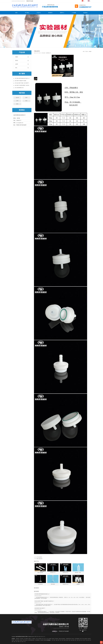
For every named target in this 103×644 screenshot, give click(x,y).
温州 (17, 101)
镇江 (76, 640)
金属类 (17, 64)
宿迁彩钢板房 (77, 639)
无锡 (56, 640)
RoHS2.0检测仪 (49, 639)
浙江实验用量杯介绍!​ (19, 88)
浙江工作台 (44, 639)
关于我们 (27, 13)
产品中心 (39, 13)
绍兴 (26, 101)
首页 (16, 13)
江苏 (52, 640)
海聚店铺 (18, 639)
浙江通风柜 (26, 639)
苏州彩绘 (57, 639)
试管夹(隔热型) (39, 557)
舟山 (25, 642)
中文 (83, 1)
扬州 (74, 640)
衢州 (19, 642)
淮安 (70, 640)
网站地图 (45, 640)
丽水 (17, 104)
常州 (61, 640)
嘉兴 (15, 642)
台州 (21, 642)
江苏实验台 (22, 639)
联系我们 (86, 13)
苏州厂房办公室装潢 (84, 639)
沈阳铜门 (34, 639)
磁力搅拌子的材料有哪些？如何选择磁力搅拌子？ (23, 85)
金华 (17, 642)
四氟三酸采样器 (40, 559)
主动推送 (42, 640)
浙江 (82, 640)
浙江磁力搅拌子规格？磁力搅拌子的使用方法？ (23, 83)
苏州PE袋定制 (25, 640)
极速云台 (30, 639)
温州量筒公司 (48, 53)
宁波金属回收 (37, 640)
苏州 (63, 640)
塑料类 (17, 61)
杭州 (26, 98)
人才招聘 (74, 13)
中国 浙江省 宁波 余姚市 (64, 631)
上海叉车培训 (17, 640)
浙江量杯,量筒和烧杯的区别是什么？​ (23, 78)
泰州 (78, 640)
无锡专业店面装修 (62, 639)
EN (89, 1)
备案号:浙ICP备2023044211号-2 (40, 637)
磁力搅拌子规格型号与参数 (21, 81)
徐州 (59, 640)
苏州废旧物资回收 (31, 640)
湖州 (13, 642)
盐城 (72, 640)
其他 (16, 68)
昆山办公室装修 (39, 639)
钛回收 (21, 640)
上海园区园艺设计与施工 (70, 639)
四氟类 (17, 57)
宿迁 (80, 640)
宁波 (86, 640)
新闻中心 (62, 13)
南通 (65, 640)
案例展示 (50, 13)
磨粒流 (53, 639)
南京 (54, 640)
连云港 (17, 98)
